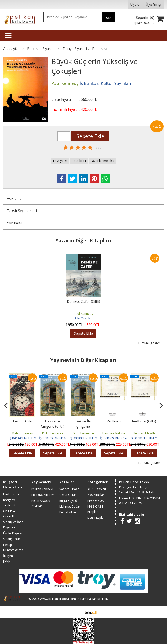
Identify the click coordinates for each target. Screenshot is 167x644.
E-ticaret (77, 612)
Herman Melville (114, 433)
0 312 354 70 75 (130, 503)
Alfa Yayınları (83, 318)
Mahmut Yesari (22, 433)
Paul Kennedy (83, 314)
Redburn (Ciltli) (144, 421)
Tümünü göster (149, 343)
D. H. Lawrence (53, 433)
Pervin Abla (22, 421)
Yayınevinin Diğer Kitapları (83, 360)
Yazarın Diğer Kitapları (83, 241)
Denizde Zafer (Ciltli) (83, 301)
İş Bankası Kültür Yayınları (27, 438)
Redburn (114, 421)
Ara (108, 18)
